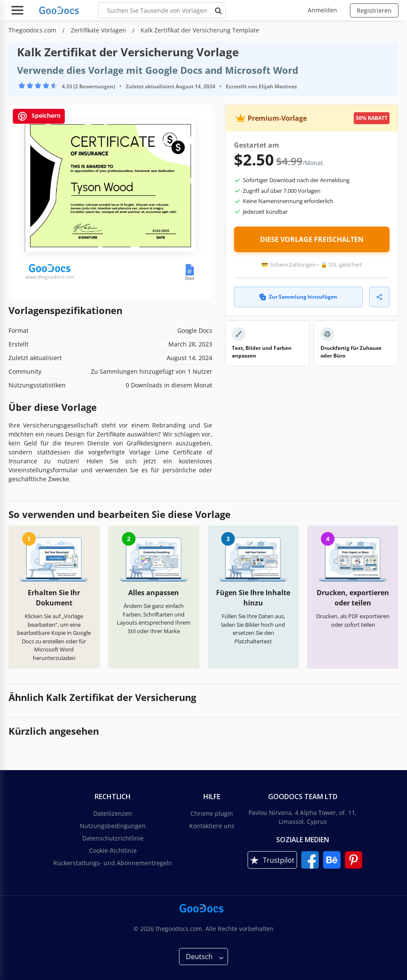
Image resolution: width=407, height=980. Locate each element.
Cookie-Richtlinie (113, 851)
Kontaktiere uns (212, 826)
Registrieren (374, 10)
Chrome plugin (212, 813)
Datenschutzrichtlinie (113, 838)
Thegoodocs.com (33, 30)
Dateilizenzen (113, 813)
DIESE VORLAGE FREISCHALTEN (312, 239)
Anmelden (322, 10)
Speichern (39, 116)
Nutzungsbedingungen (113, 826)
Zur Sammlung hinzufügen (298, 297)
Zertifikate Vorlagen (99, 30)
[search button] (219, 10)
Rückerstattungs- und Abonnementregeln (113, 863)
